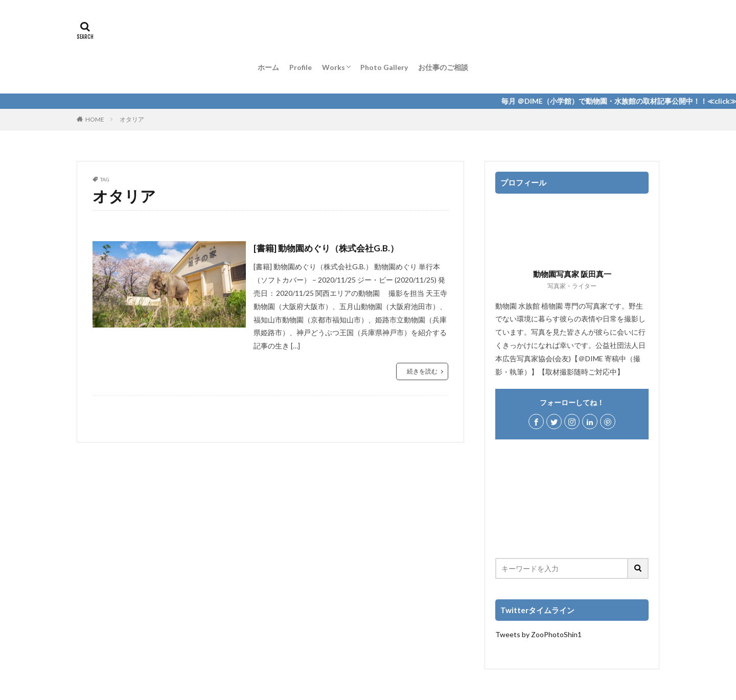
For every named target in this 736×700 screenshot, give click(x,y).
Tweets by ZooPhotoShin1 (538, 634)
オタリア (132, 119)
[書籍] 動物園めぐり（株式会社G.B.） (330, 248)
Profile (301, 67)
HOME (95, 119)
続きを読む (422, 371)
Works (333, 67)
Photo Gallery (384, 67)
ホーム (268, 67)
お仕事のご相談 (443, 67)
